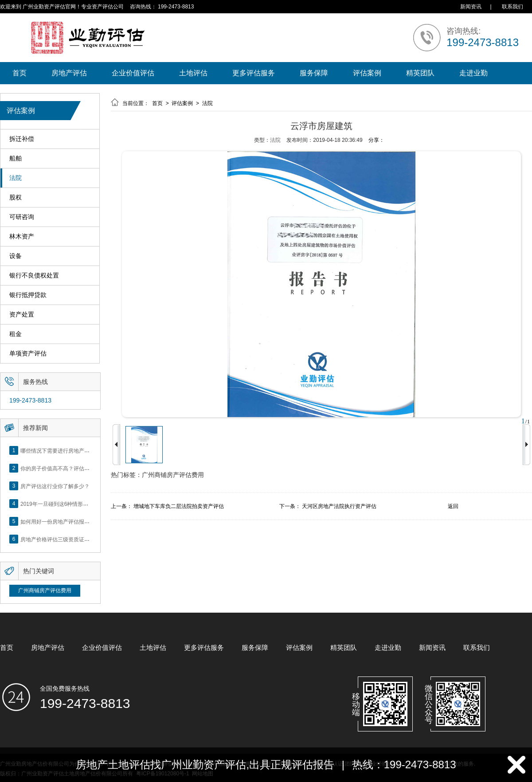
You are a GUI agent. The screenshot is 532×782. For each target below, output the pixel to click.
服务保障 (314, 73)
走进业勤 (473, 73)
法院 (16, 178)
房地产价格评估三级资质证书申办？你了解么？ (76, 539)
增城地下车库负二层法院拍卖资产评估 (179, 506)
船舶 (16, 158)
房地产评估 (69, 73)
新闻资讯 (471, 7)
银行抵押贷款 (28, 295)
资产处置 (22, 315)
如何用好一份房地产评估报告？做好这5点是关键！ (80, 521)
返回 (453, 506)
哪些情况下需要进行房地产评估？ (60, 450)
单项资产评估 (28, 354)
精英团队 (420, 73)
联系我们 (512, 7)
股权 (16, 197)
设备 (16, 256)
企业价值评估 (133, 73)
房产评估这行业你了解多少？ (55, 486)
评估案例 (367, 73)
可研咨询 (22, 217)
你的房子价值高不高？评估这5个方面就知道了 (75, 468)
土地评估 (193, 73)
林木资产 (22, 237)
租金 (16, 334)
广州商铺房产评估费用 (45, 590)
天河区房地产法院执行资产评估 (339, 506)
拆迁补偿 (22, 139)
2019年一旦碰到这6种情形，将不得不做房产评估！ (81, 504)
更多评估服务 (254, 73)
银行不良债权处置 (34, 276)
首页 (20, 73)
